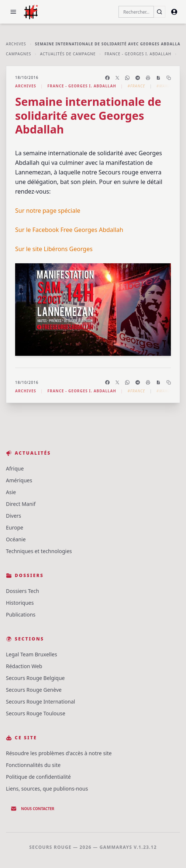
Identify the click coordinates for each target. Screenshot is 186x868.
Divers (13, 516)
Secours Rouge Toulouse (36, 713)
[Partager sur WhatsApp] (127, 78)
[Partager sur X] (117, 78)
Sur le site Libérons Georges (54, 249)
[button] (13, 12)
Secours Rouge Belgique (35, 678)
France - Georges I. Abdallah (138, 54)
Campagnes (18, 54)
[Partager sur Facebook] (107, 78)
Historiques (20, 603)
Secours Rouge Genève (34, 690)
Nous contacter (32, 809)
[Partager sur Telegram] (138, 78)
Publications (21, 614)
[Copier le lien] (169, 78)
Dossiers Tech (23, 591)
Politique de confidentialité (38, 777)
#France (137, 86)
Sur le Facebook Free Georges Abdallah (69, 230)
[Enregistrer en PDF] (158, 78)
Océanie (16, 539)
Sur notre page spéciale (48, 211)
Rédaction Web (24, 666)
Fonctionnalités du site (33, 765)
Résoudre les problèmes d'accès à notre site (59, 753)
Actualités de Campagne (68, 54)
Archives (16, 44)
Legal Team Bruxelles (32, 654)
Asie (11, 492)
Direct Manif (21, 504)
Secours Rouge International (40, 702)
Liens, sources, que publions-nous (47, 789)
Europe (15, 527)
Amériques (19, 480)
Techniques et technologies (39, 551)
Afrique (15, 468)
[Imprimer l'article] (148, 78)
